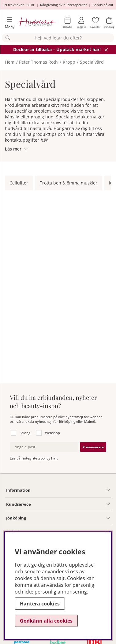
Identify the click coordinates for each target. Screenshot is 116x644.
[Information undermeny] (70, 490)
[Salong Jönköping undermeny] (68, 518)
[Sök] (58, 38)
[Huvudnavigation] (7, 23)
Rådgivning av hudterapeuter (64, 5)
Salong (25, 433)
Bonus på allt (103, 5)
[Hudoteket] (37, 22)
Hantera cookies (40, 604)
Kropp (69, 62)
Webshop (52, 433)
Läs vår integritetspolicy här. (34, 458)
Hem (10, 62)
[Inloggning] (81, 23)
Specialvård (92, 62)
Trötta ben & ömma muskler (69, 183)
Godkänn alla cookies (46, 621)
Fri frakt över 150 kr (19, 5)
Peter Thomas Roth (38, 62)
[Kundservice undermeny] (70, 504)
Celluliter (19, 183)
